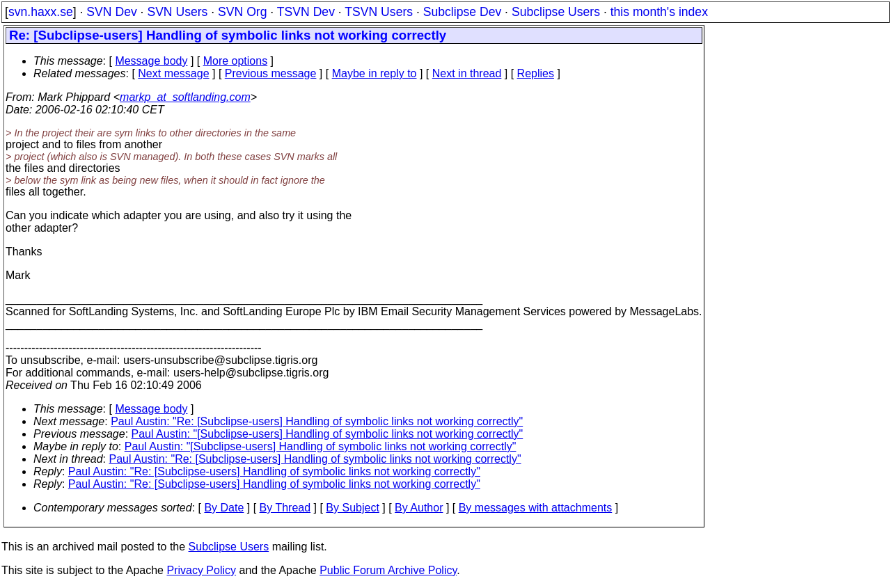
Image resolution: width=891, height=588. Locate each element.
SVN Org (242, 12)
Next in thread (467, 73)
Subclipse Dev (462, 12)
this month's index (659, 12)
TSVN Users (379, 12)
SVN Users (177, 12)
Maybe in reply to (374, 73)
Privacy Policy (201, 570)
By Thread (285, 508)
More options (236, 61)
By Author (419, 508)
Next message (173, 73)
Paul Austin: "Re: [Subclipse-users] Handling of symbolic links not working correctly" (317, 421)
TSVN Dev (306, 12)
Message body (151, 61)
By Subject (352, 508)
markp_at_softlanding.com (185, 97)
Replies (536, 73)
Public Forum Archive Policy (388, 570)
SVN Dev (111, 12)
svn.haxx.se (41, 12)
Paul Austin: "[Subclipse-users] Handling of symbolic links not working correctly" (328, 434)
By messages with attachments (536, 508)
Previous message (271, 73)
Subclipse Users (556, 12)
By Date (224, 508)
